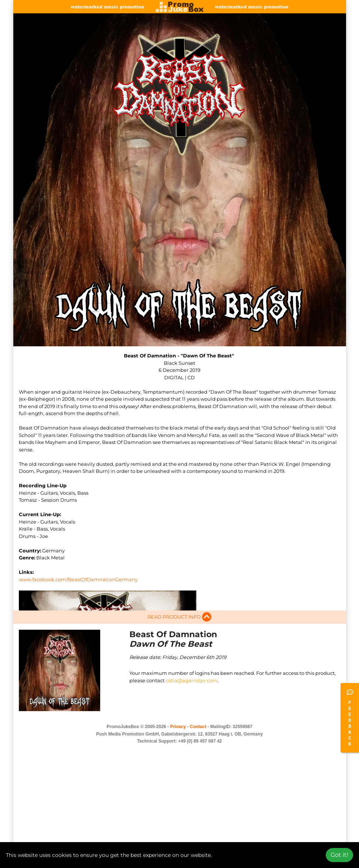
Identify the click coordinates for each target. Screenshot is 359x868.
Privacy (178, 750)
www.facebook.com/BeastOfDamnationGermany (78, 579)
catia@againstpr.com (192, 704)
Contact (198, 750)
